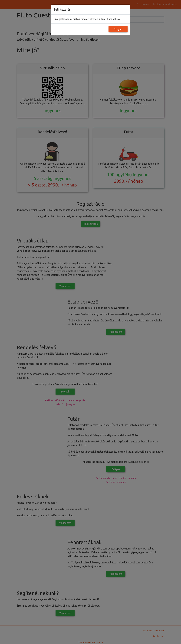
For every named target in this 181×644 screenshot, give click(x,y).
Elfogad (118, 29)
